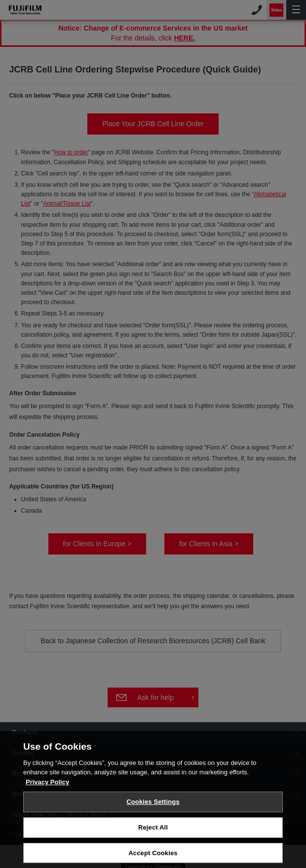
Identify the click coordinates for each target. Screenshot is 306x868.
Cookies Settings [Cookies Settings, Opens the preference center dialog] (153, 804)
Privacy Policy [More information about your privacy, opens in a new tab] (47, 784)
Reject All (153, 829)
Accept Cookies (153, 855)
